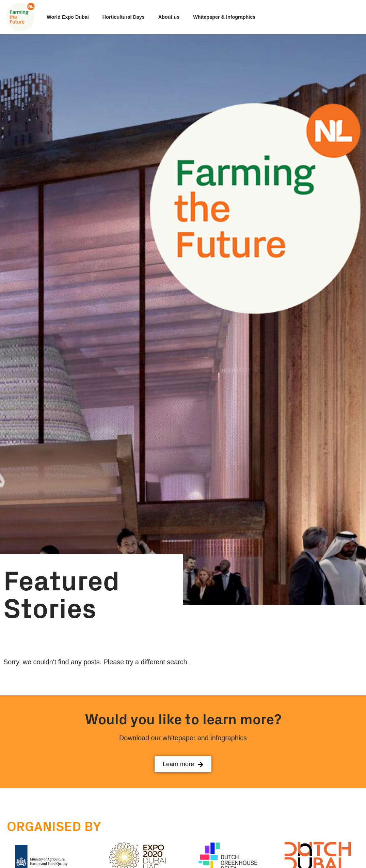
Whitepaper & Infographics (224, 17)
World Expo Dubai (68, 17)
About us (169, 17)
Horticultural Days (124, 17)
